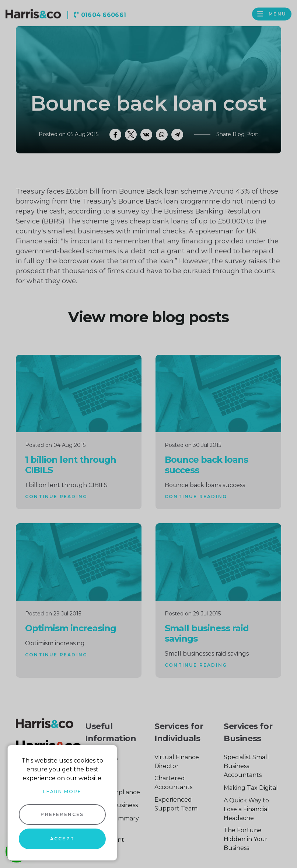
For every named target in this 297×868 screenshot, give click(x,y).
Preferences (62, 814)
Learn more (62, 791)
